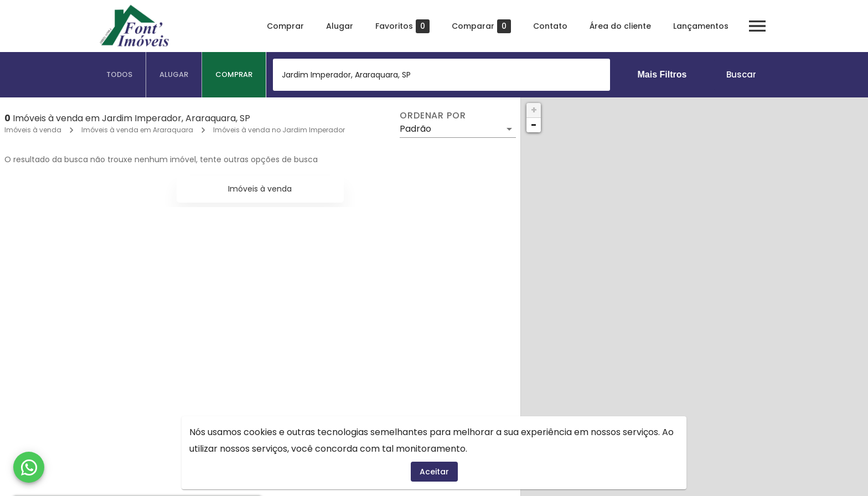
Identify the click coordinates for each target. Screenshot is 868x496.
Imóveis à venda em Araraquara (137, 130)
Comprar (285, 26)
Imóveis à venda (33, 130)
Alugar (340, 26)
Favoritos (402, 26)
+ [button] (534, 110)
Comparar (481, 26)
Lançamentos (701, 26)
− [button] (534, 125)
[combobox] (441, 75)
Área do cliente (620, 26)
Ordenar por (433, 116)
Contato (550, 26)
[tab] (120, 75)
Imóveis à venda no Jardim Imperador (279, 130)
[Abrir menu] (757, 26)
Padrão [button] (415, 129)
